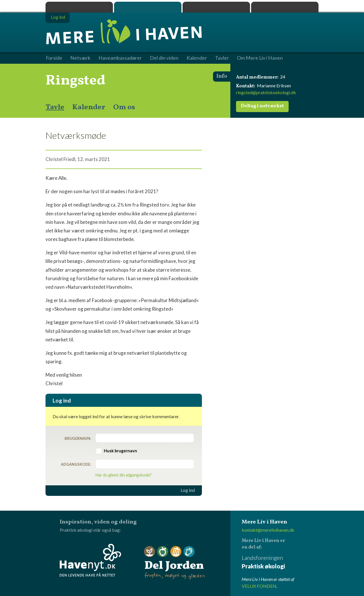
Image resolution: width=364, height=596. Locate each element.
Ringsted (76, 81)
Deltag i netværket (262, 106)
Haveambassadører (120, 58)
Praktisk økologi (79, 7)
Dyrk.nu (216, 7)
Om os (124, 107)
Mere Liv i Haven (148, 7)
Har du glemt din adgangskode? (124, 475)
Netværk (80, 58)
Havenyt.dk (285, 7)
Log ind (188, 490)
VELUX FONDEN (259, 586)
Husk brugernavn (120, 451)
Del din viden (164, 58)
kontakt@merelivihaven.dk (268, 530)
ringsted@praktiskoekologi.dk (266, 92)
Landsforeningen (280, 562)
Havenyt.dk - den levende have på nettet (90, 560)
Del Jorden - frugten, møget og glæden (175, 563)
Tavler (222, 58)
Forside (54, 58)
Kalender (89, 107)
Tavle (55, 107)
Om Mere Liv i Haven (260, 58)
